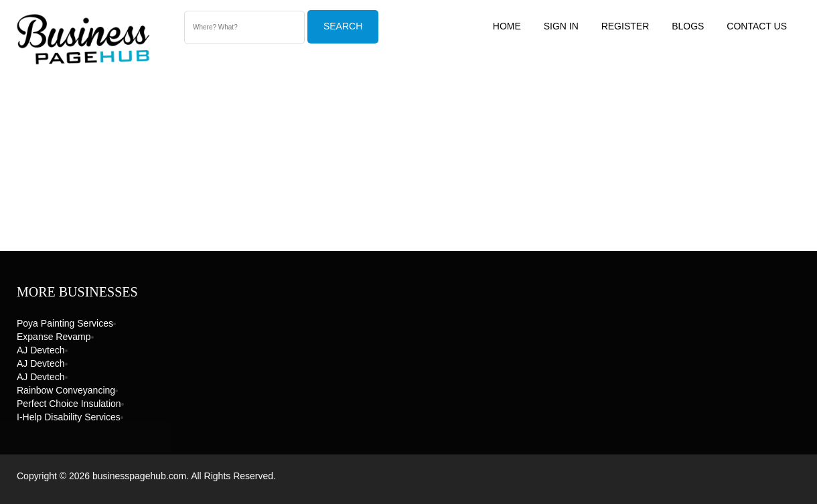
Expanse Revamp (54, 337)
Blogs (688, 26)
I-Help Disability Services (69, 417)
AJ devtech (41, 350)
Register (625, 26)
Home (507, 26)
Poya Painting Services (65, 323)
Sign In (561, 26)
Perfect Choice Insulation (69, 404)
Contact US (757, 26)
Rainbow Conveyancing (66, 390)
